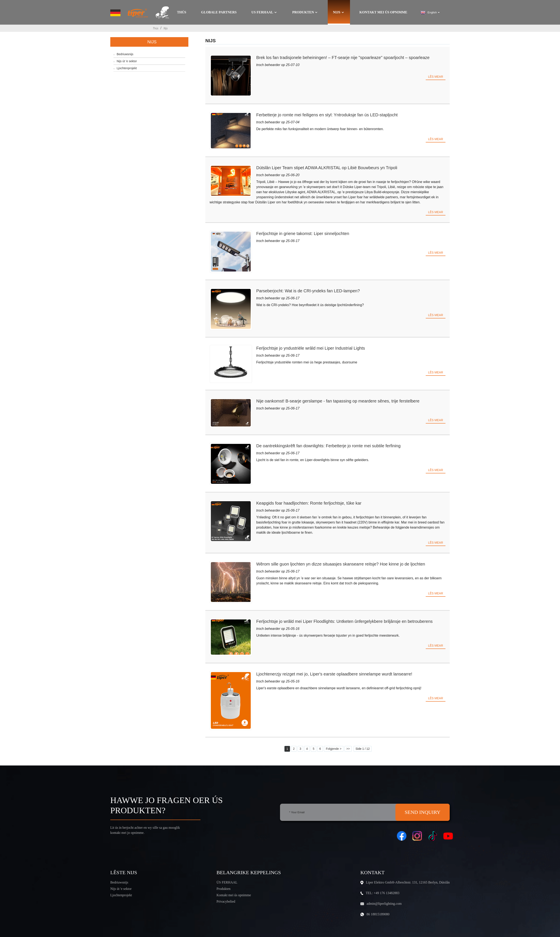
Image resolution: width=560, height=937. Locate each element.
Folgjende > (334, 749)
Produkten (305, 12)
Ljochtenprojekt (127, 68)
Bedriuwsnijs (125, 54)
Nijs (339, 12)
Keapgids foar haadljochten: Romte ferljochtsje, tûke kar (309, 503)
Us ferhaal (264, 12)
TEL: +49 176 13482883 (383, 893)
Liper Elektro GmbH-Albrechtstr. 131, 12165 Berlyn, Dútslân (408, 882)
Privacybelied (226, 901)
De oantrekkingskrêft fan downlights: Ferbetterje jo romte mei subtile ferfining (328, 446)
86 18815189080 (378, 914)
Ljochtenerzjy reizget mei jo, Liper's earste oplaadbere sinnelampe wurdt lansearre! (334, 674)
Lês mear (436, 77)
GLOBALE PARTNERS (219, 12)
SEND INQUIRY (423, 812)
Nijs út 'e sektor (127, 61)
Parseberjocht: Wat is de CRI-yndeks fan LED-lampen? (308, 291)
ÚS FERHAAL (227, 882)
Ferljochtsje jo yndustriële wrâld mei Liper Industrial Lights (311, 348)
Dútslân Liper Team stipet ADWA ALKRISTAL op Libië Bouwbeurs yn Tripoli (327, 168)
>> (348, 749)
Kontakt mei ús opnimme (383, 12)
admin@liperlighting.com (384, 904)
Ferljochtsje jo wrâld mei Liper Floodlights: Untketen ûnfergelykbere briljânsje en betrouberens (344, 621)
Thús (182, 12)
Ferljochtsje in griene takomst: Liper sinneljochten (303, 234)
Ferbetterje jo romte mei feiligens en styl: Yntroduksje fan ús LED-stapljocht (327, 115)
